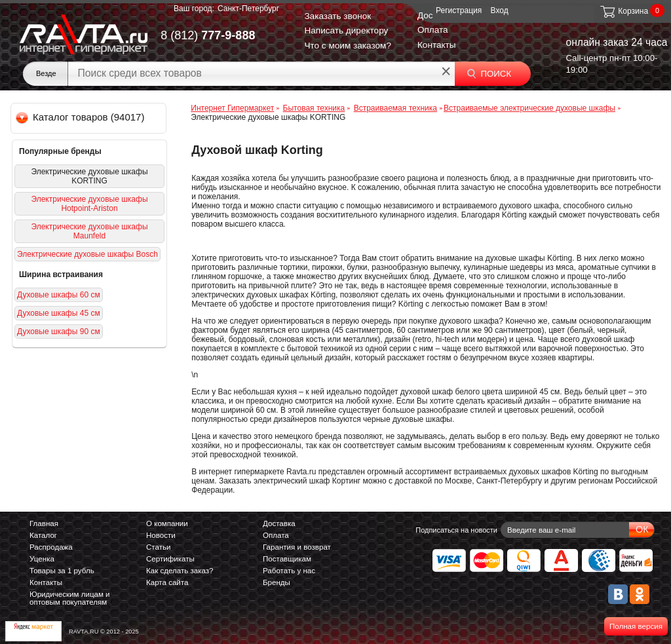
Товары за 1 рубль (62, 571)
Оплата (433, 30)
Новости (161, 535)
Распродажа (51, 547)
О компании (167, 523)
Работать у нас (289, 571)
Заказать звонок (337, 16)
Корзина (623, 11)
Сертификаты (170, 559)
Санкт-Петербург (248, 9)
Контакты (437, 45)
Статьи (158, 547)
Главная (44, 523)
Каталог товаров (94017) (81, 117)
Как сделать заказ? (180, 571)
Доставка (279, 523)
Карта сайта (167, 582)
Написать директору (346, 30)
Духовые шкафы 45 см (59, 313)
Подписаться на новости (456, 530)
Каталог (43, 535)
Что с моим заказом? (348, 46)
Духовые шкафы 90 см (59, 331)
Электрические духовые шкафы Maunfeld (89, 231)
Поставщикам (287, 559)
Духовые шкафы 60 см (59, 295)
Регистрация (459, 10)
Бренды (277, 582)
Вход (500, 10)
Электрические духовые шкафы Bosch (87, 254)
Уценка (42, 559)
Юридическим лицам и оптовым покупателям (70, 598)
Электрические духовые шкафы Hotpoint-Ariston (89, 204)
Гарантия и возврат (297, 547)
